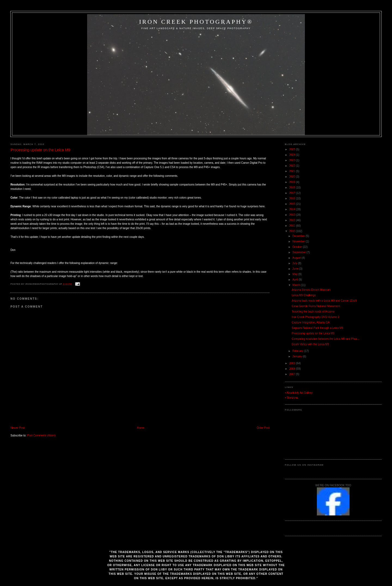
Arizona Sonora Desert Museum (311, 290)
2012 (293, 220)
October (298, 247)
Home (141, 428)
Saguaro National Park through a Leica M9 (318, 328)
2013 (293, 215)
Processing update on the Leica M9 (40, 150)
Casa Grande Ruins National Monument (316, 306)
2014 (293, 209)
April (295, 280)
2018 (293, 188)
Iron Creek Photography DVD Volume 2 (316, 317)
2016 (293, 198)
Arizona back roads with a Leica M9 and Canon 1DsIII (324, 301)
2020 (293, 177)
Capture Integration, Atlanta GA (311, 322)
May (295, 274)
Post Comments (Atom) (41, 435)
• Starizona (292, 398)
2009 (293, 363)
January (298, 356)
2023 (293, 160)
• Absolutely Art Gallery (299, 393)
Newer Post (17, 428)
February (298, 351)
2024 (293, 155)
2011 (293, 226)
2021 (293, 171)
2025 (293, 149)
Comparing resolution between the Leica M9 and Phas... (326, 339)
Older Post (263, 428)
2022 (293, 166)
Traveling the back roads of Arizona (313, 312)
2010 (293, 231)
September (299, 252)
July (295, 263)
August (297, 258)
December (299, 236)
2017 (293, 193)
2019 (293, 182)
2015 (293, 204)
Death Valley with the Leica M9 (310, 344)
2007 (293, 374)
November (299, 242)
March (297, 285)
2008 (293, 369)
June (296, 269)
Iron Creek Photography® (196, 22)
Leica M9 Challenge (304, 295)
